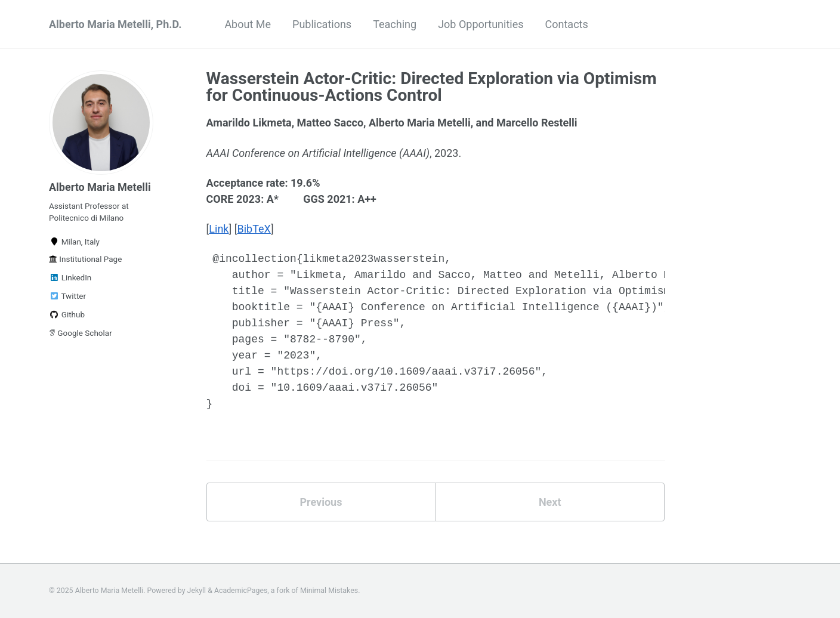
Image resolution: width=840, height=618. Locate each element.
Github (67, 314)
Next (550, 502)
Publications (322, 24)
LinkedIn (70, 277)
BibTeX (254, 229)
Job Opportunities (481, 24)
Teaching (395, 24)
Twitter (67, 296)
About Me (248, 24)
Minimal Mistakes (329, 591)
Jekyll (197, 591)
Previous (321, 502)
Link (219, 229)
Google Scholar (81, 333)
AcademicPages (241, 591)
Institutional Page (85, 259)
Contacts (567, 24)
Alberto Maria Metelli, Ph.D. (115, 24)
